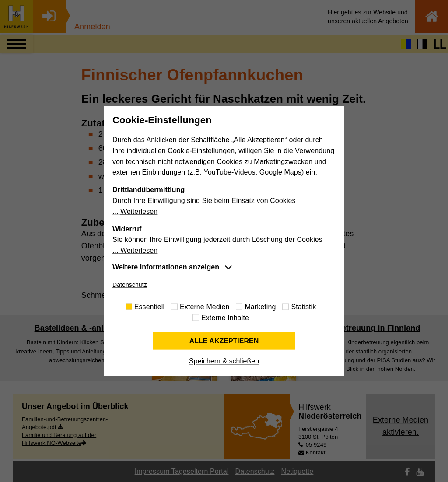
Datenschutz (130, 285)
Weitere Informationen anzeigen (166, 267)
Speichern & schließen (224, 361)
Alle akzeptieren (224, 341)
